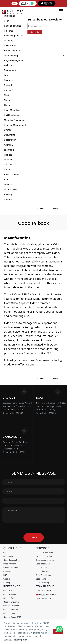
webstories (8, 579)
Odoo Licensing (42, 583)
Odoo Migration (42, 571)
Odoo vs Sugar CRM (12, 617)
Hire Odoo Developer (45, 556)
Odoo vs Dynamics (11, 602)
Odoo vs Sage (9, 613)
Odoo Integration (43, 564)
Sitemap (7, 583)
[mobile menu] (61, 11)
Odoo (6, 552)
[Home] (13, 13)
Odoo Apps (8, 556)
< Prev (40, 209)
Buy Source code (11, 568)
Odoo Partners (10, 564)
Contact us (8, 571)
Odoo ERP (8, 591)
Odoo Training (42, 579)
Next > (56, 209)
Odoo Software (10, 594)
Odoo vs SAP (9, 598)
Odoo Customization (44, 552)
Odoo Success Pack (12, 560)
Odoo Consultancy (43, 575)
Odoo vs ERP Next (11, 606)
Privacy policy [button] (20, 640)
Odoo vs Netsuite (11, 609)
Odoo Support (41, 568)
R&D (5, 575)
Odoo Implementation (45, 560)
